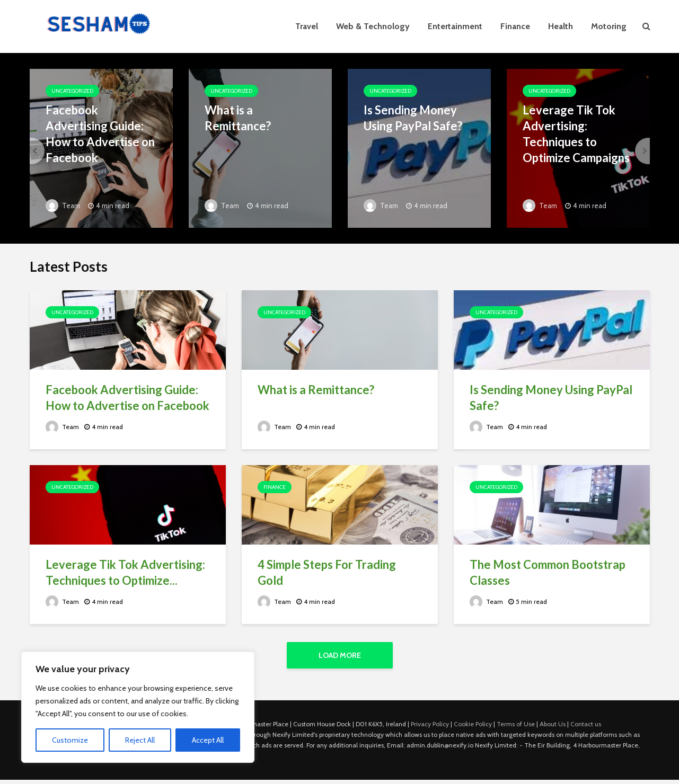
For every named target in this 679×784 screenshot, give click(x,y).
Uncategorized (72, 91)
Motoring (609, 26)
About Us (553, 724)
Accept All (208, 740)
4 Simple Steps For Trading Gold (327, 572)
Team (63, 206)
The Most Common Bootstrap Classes (548, 572)
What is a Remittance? (238, 118)
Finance (515, 26)
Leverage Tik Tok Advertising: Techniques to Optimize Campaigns (576, 134)
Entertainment (455, 26)
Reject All (140, 740)
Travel (307, 26)
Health (561, 26)
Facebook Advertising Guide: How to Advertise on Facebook (100, 134)
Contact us (586, 724)
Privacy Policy (430, 724)
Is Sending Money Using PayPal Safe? (413, 118)
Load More (340, 655)
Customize (70, 740)
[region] (138, 707)
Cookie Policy (473, 724)
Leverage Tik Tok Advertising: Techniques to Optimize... (125, 572)
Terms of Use (516, 724)
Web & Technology (373, 26)
